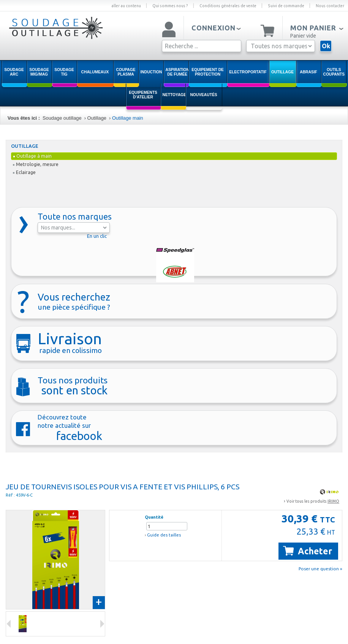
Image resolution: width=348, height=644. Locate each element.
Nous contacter (330, 6)
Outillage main (128, 118)
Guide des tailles (164, 535)
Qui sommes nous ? (170, 6)
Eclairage (24, 172)
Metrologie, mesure (36, 164)
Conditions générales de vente (228, 6)
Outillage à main (32, 156)
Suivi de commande (286, 6)
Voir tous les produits (313, 501)
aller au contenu (126, 6)
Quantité (154, 517)
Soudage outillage (62, 118)
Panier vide (303, 36)
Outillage (97, 118)
